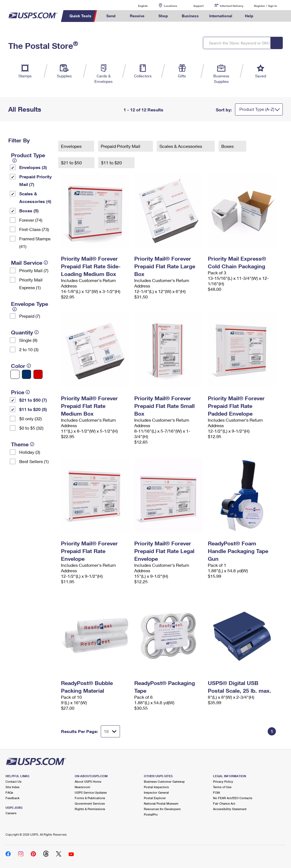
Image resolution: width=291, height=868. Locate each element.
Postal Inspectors (156, 787)
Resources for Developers (162, 809)
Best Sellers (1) (34, 461)
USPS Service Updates (91, 792)
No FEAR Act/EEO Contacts (233, 798)
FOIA (216, 792)
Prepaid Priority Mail (121, 146)
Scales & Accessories (181, 146)
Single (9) (28, 340)
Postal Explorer (155, 798)
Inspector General (156, 792)
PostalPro (151, 814)
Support (198, 6)
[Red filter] (38, 374)
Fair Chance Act (224, 803)
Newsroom (82, 787)
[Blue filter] (26, 374)
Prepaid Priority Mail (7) (35, 180)
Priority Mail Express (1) (31, 284)
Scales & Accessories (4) (35, 197)
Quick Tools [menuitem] (80, 16)
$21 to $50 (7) (33, 400)
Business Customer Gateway (164, 781)
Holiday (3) (30, 452)
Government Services (90, 803)
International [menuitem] (221, 16)
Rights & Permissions (90, 809)
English (137, 6)
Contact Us (13, 781)
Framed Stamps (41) (35, 242)
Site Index (12, 787)
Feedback (12, 798)
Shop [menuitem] (163, 16)
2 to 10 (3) (29, 349)
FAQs (9, 792)
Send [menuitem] (111, 16)
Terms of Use (222, 787)
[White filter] (15, 374)
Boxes (228, 146)
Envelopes (72, 146)
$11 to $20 (112, 163)
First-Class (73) (34, 229)
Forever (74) (31, 220)
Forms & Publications (90, 798)
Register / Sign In (265, 6)
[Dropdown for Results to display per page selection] (110, 731)
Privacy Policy (223, 781)
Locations (170, 6)
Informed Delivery (232, 6)
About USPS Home (88, 781)
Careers (11, 813)
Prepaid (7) (30, 316)
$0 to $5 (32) (31, 428)
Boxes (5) (29, 211)
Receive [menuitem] (137, 16)
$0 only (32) (30, 418)
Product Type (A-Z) (257, 109)
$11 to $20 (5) (33, 409)
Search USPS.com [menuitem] (268, 16)
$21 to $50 (72, 163)
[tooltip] (15, 160)
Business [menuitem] (190, 16)
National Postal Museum (161, 803)
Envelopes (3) (33, 167)
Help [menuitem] (249, 16)
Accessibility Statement (230, 809)
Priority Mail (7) (34, 270)
